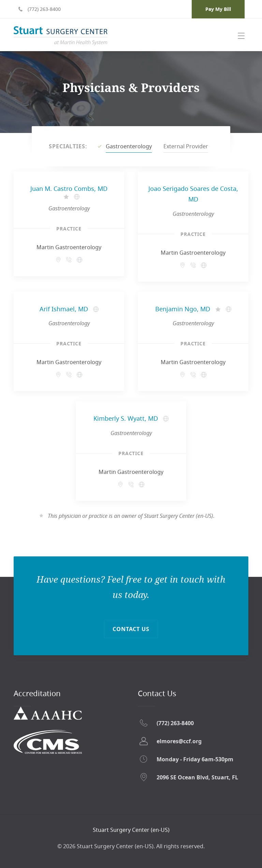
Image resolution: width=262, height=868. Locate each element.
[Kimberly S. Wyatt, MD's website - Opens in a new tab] (166, 419)
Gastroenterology (129, 146)
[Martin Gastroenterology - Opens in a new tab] (79, 260)
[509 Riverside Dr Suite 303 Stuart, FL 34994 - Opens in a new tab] (58, 260)
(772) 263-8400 (175, 723)
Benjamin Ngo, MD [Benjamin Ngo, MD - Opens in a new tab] (183, 309)
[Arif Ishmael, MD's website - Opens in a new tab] (96, 309)
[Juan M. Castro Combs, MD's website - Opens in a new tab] (77, 197)
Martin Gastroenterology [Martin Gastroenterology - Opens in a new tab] (69, 247)
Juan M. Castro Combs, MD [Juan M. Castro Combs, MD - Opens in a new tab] (69, 189)
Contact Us (131, 629)
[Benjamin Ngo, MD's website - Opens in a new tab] (229, 309)
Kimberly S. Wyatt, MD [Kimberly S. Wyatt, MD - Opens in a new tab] (126, 418)
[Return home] (131, 830)
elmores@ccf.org (179, 741)
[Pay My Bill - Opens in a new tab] (218, 9)
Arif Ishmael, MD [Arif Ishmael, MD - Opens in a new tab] (64, 309)
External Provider (186, 146)
